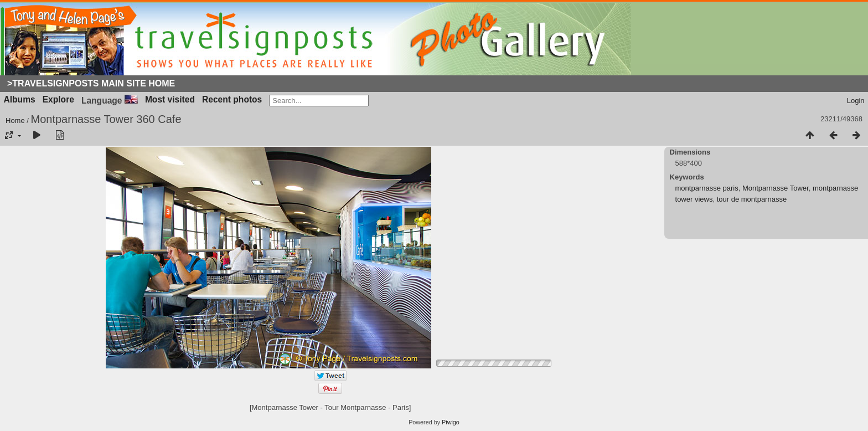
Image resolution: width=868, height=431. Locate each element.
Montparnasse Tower (776, 188)
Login (856, 101)
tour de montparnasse (752, 199)
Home (15, 120)
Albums (20, 99)
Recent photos (232, 99)
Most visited (170, 99)
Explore (58, 99)
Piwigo (451, 422)
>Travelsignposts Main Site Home (91, 83)
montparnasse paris (707, 188)
